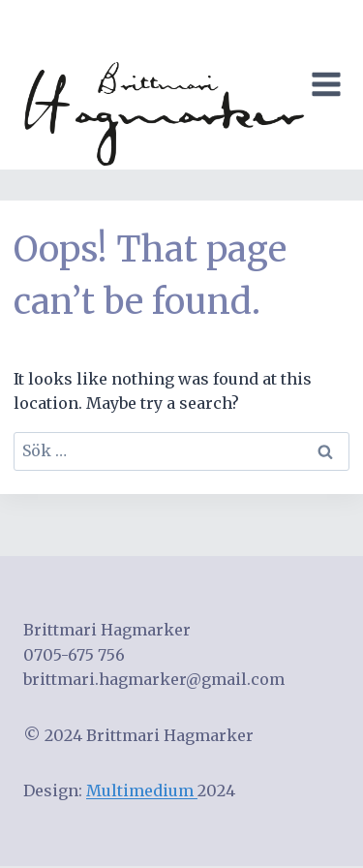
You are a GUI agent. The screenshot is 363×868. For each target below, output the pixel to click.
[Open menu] (330, 85)
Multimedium (142, 790)
